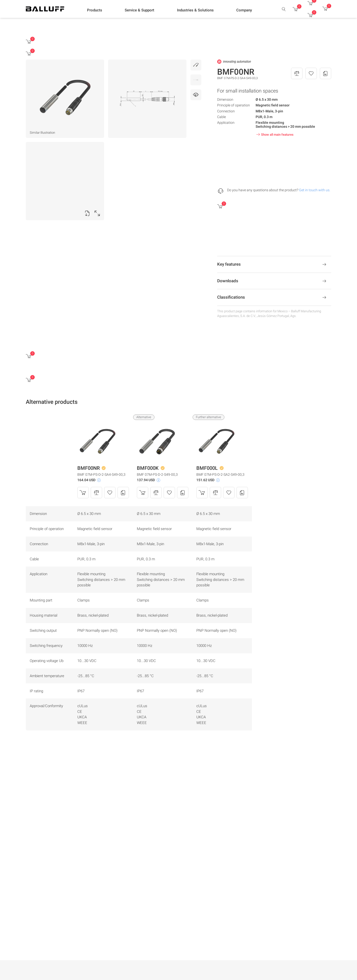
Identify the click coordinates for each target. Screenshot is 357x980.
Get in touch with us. (315, 190)
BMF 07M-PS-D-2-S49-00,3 (157, 474)
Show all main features (274, 134)
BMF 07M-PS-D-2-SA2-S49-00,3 (220, 474)
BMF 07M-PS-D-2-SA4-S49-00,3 (101, 474)
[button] (95, 10)
